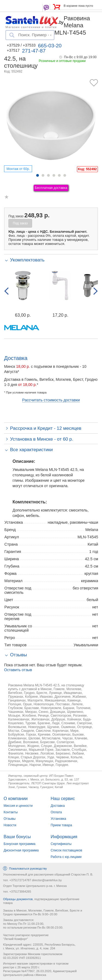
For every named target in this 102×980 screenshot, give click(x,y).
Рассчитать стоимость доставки (51, 400)
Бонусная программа (19, 844)
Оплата (56, 812)
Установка (58, 819)
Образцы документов (18, 899)
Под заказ (20, 223)
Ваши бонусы (17, 837)
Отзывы (10, 819)
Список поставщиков (66, 850)
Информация (64, 837)
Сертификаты (61, 844)
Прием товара (61, 825)
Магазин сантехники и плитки (31, 27)
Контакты (11, 812)
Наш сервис (63, 799)
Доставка (58, 806)
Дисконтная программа (21, 850)
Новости (10, 825)
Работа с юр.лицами (66, 857)
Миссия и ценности (18, 806)
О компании (16, 799)
